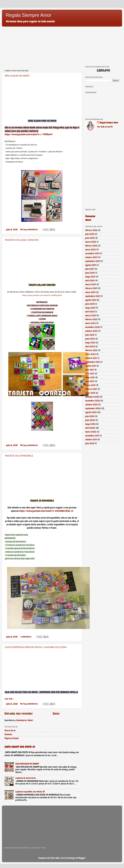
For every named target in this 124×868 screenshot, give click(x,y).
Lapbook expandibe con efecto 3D (30, 792)
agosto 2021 (91, 366)
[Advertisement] (42, 48)
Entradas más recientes (19, 714)
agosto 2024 (91, 265)
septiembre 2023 (93, 296)
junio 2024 (90, 273)
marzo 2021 (90, 385)
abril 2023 (90, 312)
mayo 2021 (90, 377)
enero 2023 (90, 323)
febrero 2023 (91, 319)
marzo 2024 (91, 284)
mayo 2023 (90, 308)
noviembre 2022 (93, 327)
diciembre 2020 (92, 397)
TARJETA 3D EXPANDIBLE (19, 456)
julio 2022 (90, 335)
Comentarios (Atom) (25, 720)
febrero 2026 (91, 230)
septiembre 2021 (93, 362)
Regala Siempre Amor (29, 15)
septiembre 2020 (93, 408)
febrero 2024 (91, 288)
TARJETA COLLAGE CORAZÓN (22, 240)
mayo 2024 (90, 277)
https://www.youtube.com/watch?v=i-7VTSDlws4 (29, 134)
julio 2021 (90, 370)
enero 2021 (90, 393)
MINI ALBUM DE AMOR (17, 76)
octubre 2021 (91, 358)
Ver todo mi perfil (105, 127)
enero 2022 (90, 354)
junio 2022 (90, 339)
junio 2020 (90, 420)
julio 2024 (90, 269)
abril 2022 (90, 346)
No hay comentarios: (29, 229)
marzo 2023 (91, 315)
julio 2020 (90, 416)
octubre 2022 (91, 331)
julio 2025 (90, 234)
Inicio (56, 714)
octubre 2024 (91, 257)
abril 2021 (90, 381)
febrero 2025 (91, 246)
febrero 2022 (91, 350)
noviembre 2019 (92, 436)
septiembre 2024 (93, 261)
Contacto (8, 734)
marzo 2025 (91, 242)
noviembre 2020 (93, 401)
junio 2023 (90, 304)
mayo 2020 (90, 424)
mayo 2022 (90, 343)
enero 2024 (90, 292)
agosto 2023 (91, 300)
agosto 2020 (91, 412)
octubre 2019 (91, 439)
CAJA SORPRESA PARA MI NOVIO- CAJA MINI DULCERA (36, 647)
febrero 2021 (91, 389)
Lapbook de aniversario (26, 778)
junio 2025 (90, 238)
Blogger (82, 858)
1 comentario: (26, 637)
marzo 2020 (91, 432)
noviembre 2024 (93, 253)
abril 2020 (90, 428)
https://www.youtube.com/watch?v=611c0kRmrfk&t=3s (46, 511)
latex (58, 858)
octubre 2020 (92, 405)
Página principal (12, 738)
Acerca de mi (10, 730)
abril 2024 (90, 281)
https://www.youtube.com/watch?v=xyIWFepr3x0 (42, 295)
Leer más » (9, 699)
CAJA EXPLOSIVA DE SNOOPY (27, 764)
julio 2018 (90, 443)
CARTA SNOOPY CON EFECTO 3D (20, 747)
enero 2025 (90, 250)
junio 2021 (90, 374)
